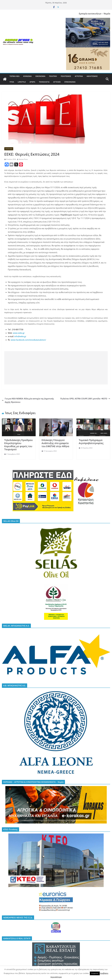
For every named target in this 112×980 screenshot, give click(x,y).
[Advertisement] (56, 368)
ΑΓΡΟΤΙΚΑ (79, 76)
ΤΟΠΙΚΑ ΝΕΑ (14, 76)
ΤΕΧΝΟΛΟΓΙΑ (44, 82)
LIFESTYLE (22, 82)
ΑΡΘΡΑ (32, 82)
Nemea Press (23, 159)
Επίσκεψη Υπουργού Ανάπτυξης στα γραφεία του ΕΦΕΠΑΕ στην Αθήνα (55, 443)
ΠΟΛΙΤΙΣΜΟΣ (66, 76)
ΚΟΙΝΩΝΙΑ (27, 76)
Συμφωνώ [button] (95, 973)
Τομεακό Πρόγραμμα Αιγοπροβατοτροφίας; (91, 442)
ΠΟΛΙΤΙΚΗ (53, 76)
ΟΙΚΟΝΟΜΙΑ (40, 76)
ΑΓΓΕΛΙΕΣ (57, 82)
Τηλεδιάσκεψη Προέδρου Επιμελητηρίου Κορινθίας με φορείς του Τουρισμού (18, 445)
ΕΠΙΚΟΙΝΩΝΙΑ (70, 82)
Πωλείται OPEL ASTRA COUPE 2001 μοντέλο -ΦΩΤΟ (85, 399)
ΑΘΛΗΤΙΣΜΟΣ (92, 76)
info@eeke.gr (20, 336)
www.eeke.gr (19, 333)
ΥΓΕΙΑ (12, 82)
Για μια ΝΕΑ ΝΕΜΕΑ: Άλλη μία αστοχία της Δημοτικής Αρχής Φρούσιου (28, 400)
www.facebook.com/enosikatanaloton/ (28, 340)
